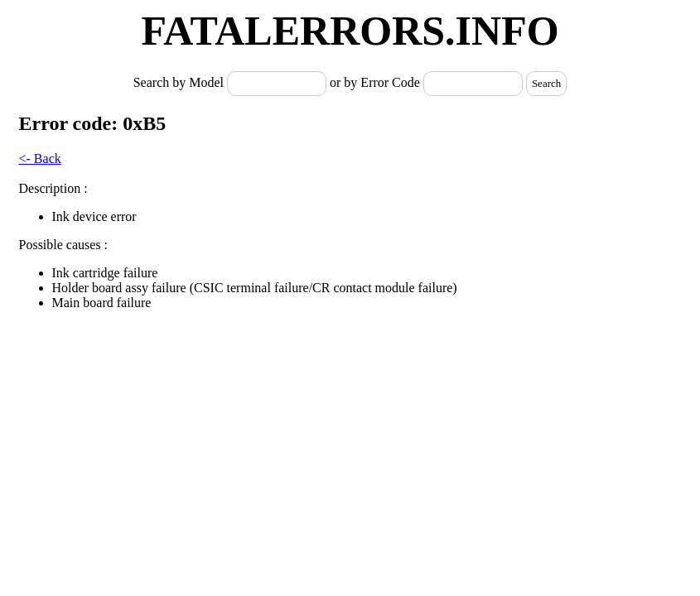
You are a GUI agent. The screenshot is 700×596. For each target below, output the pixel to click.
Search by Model (180, 82)
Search (546, 83)
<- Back (40, 159)
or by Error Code (375, 82)
